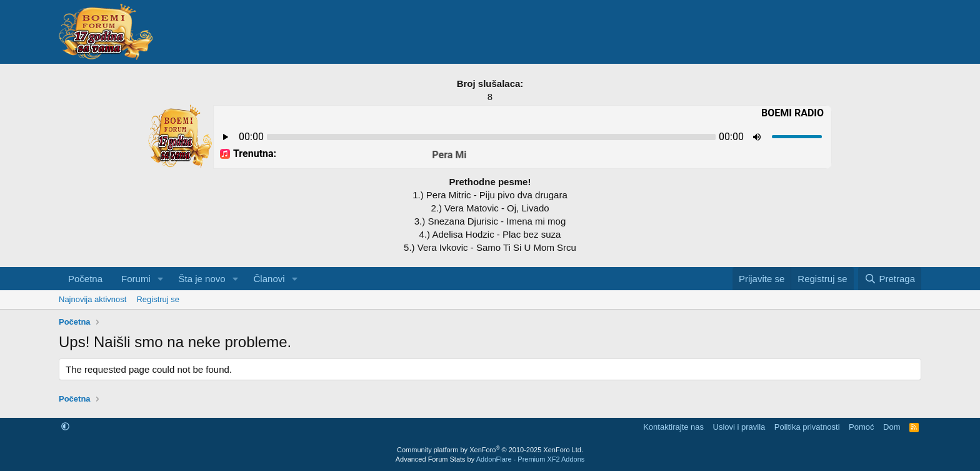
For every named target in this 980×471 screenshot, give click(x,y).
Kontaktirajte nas (673, 427)
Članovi (269, 279)
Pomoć (861, 427)
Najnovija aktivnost (92, 299)
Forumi (136, 279)
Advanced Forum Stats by (490, 459)
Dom (892, 427)
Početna (85, 279)
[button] (161, 279)
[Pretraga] (890, 279)
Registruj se (158, 299)
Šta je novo (202, 279)
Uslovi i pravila (739, 427)
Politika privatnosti (807, 427)
